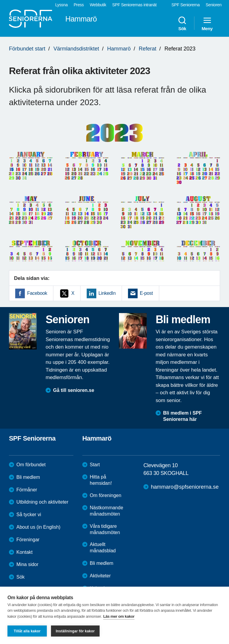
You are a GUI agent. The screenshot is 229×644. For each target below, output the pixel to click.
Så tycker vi (29, 515)
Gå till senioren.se (74, 390)
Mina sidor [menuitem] (27, 564)
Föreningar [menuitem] (28, 540)
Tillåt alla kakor (27, 631)
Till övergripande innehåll (0, 0)
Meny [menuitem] (207, 23)
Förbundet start (27, 49)
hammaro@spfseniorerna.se (185, 487)
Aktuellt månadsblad (103, 548)
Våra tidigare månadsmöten (105, 529)
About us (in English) (38, 527)
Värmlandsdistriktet (76, 49)
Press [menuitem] (79, 5)
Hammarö (119, 49)
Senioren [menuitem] (214, 5)
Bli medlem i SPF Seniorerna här (182, 416)
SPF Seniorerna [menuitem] (186, 5)
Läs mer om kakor (119, 616)
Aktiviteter (100, 576)
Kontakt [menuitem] (24, 552)
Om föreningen (106, 495)
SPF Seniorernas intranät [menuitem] (134, 5)
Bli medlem (28, 477)
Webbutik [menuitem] (98, 5)
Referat (147, 49)
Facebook (37, 293)
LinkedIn (107, 293)
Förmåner (27, 490)
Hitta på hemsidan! (101, 480)
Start (95, 465)
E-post (146, 293)
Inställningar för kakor (75, 631)
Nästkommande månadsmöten (106, 511)
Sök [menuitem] (182, 23)
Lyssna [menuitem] (61, 5)
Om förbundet (31, 465)
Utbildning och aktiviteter (42, 502)
